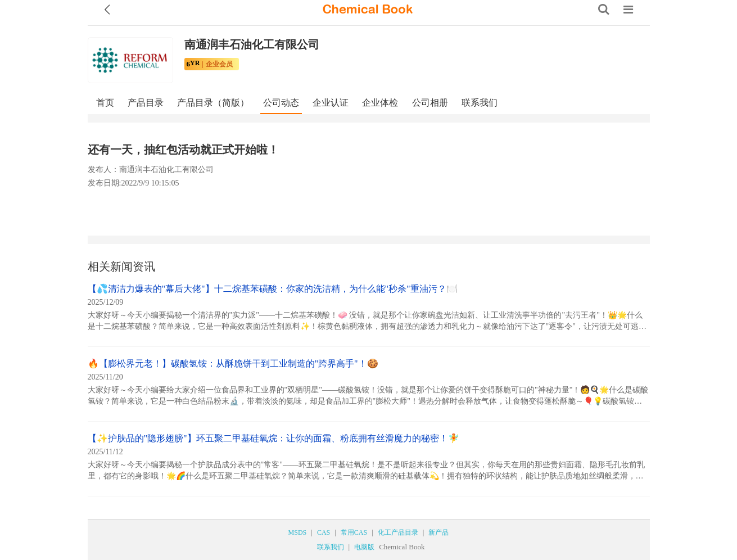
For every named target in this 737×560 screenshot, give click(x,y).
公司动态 (281, 103)
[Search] (604, 10)
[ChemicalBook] (368, 10)
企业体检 (380, 103)
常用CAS (354, 532)
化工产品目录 (398, 532)
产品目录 (146, 103)
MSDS (298, 532)
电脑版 (364, 547)
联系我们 (480, 103)
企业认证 (331, 103)
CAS (324, 532)
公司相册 (430, 103)
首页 (105, 103)
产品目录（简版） (213, 103)
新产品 (438, 532)
